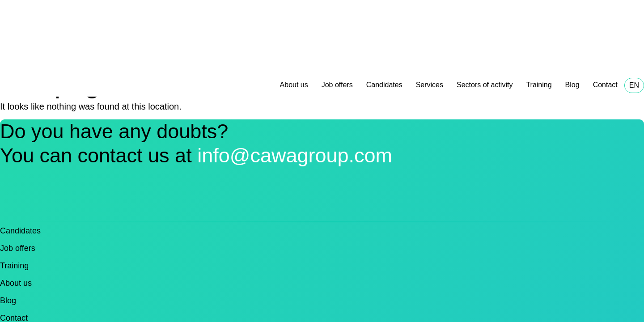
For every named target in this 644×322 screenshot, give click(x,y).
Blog (572, 85)
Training (539, 85)
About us (294, 85)
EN (634, 85)
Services (430, 85)
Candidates (384, 85)
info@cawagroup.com (295, 155)
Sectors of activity (485, 85)
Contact (605, 85)
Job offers (337, 85)
